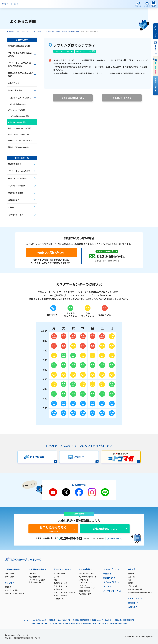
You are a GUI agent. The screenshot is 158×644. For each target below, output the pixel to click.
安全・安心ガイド (64, 620)
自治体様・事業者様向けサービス (140, 592)
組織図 (130, 583)
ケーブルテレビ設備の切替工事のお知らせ (37, 581)
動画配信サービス (61, 583)
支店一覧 (131, 577)
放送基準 (52, 620)
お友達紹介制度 (84, 591)
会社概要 (131, 574)
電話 (56, 580)
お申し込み (133, 607)
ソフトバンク (91, 581)
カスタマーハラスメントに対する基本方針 (65, 623)
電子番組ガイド (35, 577)
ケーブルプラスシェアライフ (65, 592)
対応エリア (108, 578)
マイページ (33, 574)
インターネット (60, 574)
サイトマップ (134, 598)
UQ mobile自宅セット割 (88, 577)
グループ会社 (133, 586)
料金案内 (107, 574)
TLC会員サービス (85, 594)
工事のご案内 (10, 577)
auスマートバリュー (86, 574)
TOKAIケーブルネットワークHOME (18, 32)
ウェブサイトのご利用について (35, 620)
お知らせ (8, 583)
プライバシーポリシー (39, 623)
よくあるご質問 (36, 32)
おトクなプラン (110, 569)
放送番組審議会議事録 (81, 620)
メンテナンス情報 (11, 590)
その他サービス (60, 599)
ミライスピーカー (61, 596)
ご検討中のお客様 (12, 569)
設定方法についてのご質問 (70, 32)
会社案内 (132, 569)
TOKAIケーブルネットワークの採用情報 (113, 623)
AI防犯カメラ (59, 589)
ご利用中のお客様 (37, 569)
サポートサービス (61, 586)
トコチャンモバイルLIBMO (52, 32)
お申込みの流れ (10, 574)
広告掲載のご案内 (89, 623)
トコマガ (107, 586)
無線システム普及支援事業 (14, 593)
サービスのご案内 (61, 569)
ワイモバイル (91, 586)
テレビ (56, 577)
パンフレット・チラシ (113, 591)
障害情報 (8, 587)
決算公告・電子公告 (135, 589)
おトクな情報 (84, 569)
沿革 (130, 580)
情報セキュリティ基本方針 (101, 620)
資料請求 (132, 603)
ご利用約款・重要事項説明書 (124, 620)
